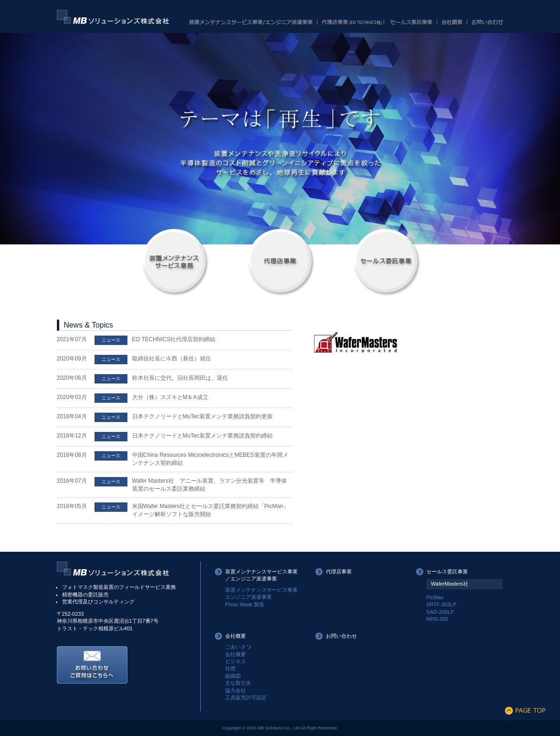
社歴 (230, 668)
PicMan (435, 597)
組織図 (233, 676)
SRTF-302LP (442, 604)
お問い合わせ (341, 636)
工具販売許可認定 (246, 697)
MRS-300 (438, 619)
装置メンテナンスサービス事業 (261, 590)
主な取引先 (238, 683)
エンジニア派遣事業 (248, 597)
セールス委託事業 (447, 572)
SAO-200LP (440, 612)
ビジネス (236, 661)
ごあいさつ (238, 647)
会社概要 (236, 636)
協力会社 (236, 690)
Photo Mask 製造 (245, 604)
